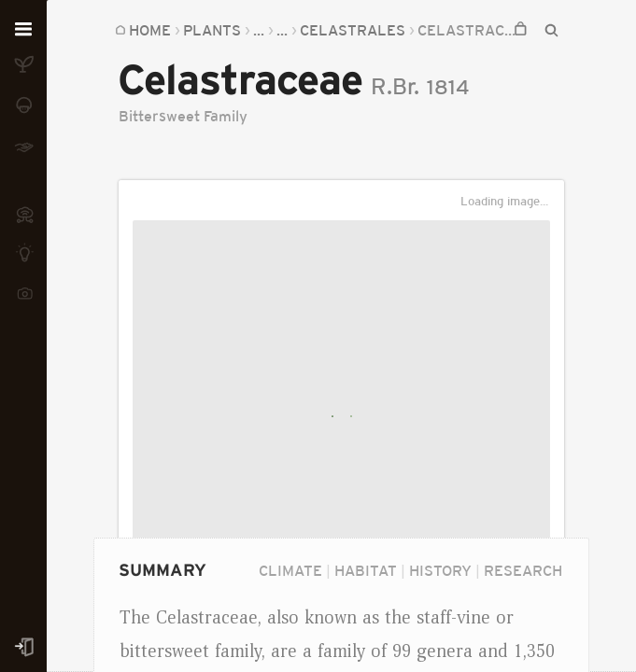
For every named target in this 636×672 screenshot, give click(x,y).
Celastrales (353, 30)
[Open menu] (23, 30)
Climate (290, 570)
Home (150, 30)
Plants (212, 30)
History (440, 570)
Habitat (366, 570)
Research (523, 570)
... (259, 30)
